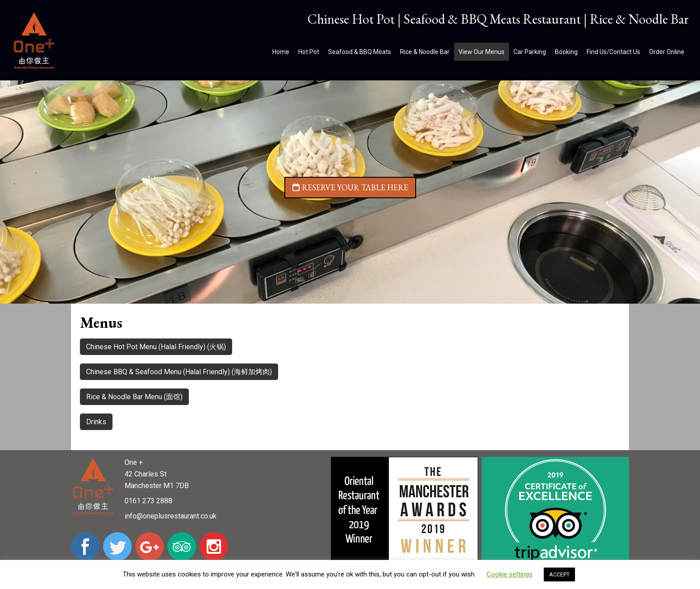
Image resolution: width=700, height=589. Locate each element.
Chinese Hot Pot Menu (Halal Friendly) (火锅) (156, 347)
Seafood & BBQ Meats (360, 52)
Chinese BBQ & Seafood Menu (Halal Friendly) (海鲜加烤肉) (179, 372)
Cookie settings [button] (510, 574)
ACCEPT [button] (559, 574)
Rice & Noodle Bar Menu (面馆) (134, 397)
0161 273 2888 (148, 501)
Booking (566, 52)
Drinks (96, 422)
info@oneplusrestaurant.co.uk (171, 516)
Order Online (667, 52)
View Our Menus (481, 52)
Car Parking (530, 52)
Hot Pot (309, 52)
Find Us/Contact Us (613, 52)
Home (281, 52)
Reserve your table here (350, 187)
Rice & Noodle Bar (425, 52)
